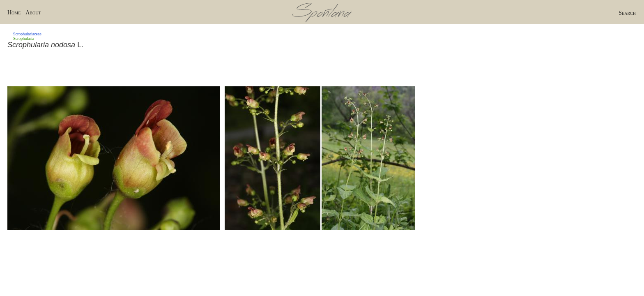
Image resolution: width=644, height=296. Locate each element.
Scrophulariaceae (27, 34)
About (33, 13)
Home (14, 13)
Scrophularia (24, 38)
